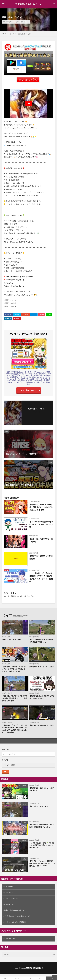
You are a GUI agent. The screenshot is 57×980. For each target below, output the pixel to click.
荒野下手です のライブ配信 (11, 640)
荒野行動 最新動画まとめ (28, 4)
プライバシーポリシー (11, 898)
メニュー (29, 978)
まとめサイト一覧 (10, 939)
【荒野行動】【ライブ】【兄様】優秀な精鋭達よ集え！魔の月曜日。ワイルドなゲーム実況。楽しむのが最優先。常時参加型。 (14, 729)
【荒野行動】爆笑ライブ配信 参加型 (41, 557)
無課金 (25, 859)
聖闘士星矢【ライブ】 (25, 34)
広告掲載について (10, 904)
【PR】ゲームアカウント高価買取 (15, 922)
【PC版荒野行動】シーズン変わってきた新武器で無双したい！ (42, 641)
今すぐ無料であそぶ (29, 390)
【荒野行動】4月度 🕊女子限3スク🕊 (41, 540)
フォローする (38, 412)
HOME (4, 34)
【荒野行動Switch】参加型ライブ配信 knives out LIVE (42, 697)
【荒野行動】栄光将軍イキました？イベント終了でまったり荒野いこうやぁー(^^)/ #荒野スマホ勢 (14, 669)
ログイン (22, 596)
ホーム (6, 978)
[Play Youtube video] (28, 103)
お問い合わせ (8, 887)
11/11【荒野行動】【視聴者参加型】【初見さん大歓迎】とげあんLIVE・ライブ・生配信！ (41, 577)
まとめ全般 (23, 786)
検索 (5, 771)
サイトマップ (8, 892)
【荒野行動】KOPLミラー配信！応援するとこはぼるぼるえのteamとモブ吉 (41, 507)
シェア (17, 978)
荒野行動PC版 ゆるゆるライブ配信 (41, 667)
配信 (25, 822)
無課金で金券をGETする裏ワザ (14, 910)
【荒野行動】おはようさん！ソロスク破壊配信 (42, 789)
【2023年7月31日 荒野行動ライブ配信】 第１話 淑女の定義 (41, 524)
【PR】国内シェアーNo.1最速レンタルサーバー (19, 916)
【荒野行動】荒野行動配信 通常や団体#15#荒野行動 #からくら (42, 826)
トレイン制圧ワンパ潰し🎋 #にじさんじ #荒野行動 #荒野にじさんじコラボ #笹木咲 (42, 845)
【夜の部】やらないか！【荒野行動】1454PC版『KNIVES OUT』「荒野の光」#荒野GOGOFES (42, 863)
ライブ (16, 22)
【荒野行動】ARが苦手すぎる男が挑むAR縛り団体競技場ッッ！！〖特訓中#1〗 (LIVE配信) (14, 698)
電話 (40, 978)
